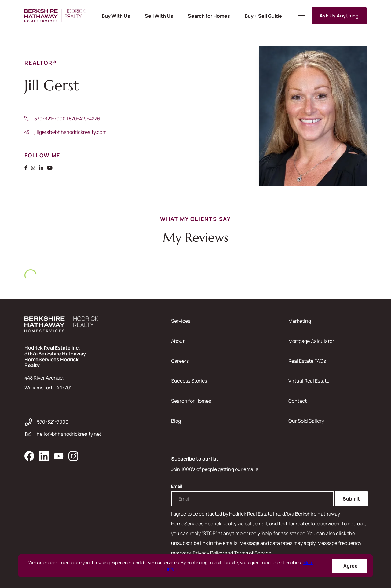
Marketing (300, 321)
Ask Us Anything (339, 16)
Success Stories (189, 381)
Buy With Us (116, 16)
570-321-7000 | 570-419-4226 (67, 119)
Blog (176, 421)
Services (181, 321)
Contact (298, 401)
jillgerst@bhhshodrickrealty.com (70, 132)
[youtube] (59, 456)
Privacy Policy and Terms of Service (232, 553)
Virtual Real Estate (309, 381)
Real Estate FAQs (307, 361)
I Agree (349, 566)
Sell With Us (159, 16)
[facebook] (29, 456)
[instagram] (73, 456)
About (178, 341)
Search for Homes (209, 16)
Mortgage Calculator (311, 341)
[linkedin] (44, 456)
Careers (180, 361)
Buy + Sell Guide (263, 16)
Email (177, 486)
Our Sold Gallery (306, 421)
